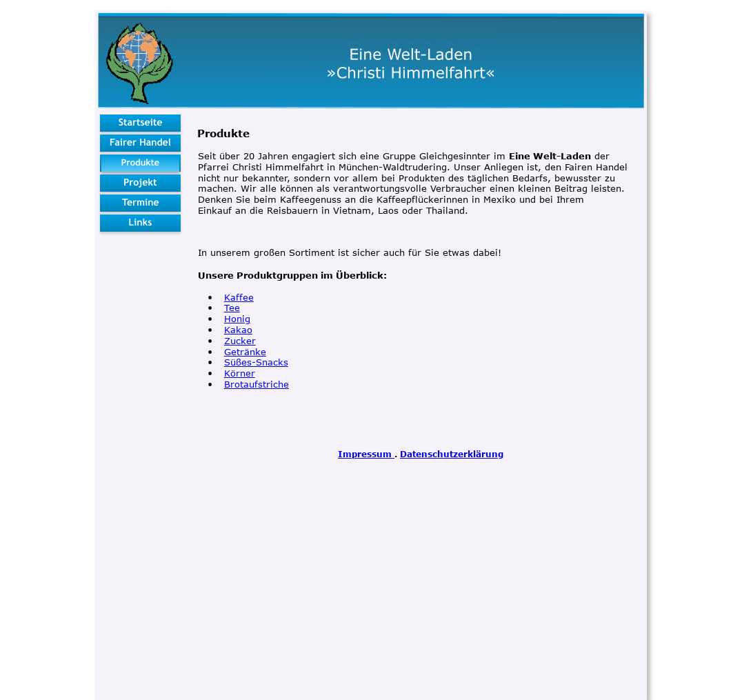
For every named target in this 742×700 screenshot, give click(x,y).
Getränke (245, 352)
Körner (240, 373)
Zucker (240, 341)
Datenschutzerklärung (452, 454)
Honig (237, 319)
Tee (232, 308)
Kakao (238, 330)
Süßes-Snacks (256, 362)
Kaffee (239, 297)
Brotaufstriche (257, 384)
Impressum (366, 454)
